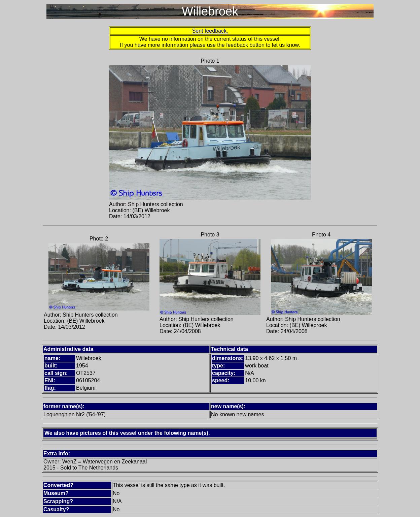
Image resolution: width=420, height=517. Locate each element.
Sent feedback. (210, 31)
